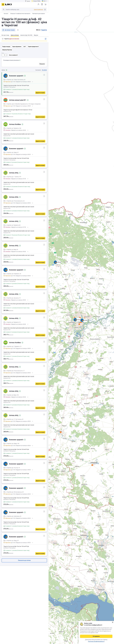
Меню (3, 4)
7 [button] (61, 432)
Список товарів (42, 4)
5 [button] (92, 465)
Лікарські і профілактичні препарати (20, 14)
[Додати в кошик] (40, 93)
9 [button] (80, 318)
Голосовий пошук (45, 9)
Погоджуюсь (96, 636)
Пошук (4, 9)
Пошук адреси (3, 39)
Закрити (113, 622)
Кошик (46, 4)
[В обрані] (44, 75)
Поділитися (18, 30)
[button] (57, 264)
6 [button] (79, 324)
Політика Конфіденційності (96, 641)
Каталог (6, 14)
